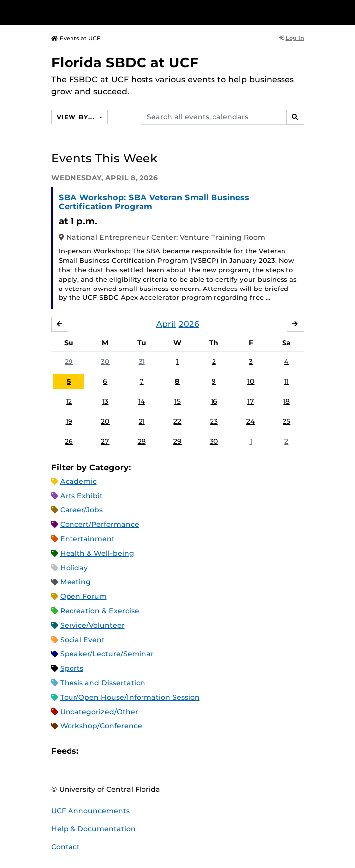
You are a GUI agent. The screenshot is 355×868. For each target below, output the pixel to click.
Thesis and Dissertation (103, 683)
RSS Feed (125, 752)
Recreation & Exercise (100, 611)
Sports (72, 668)
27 (105, 441)
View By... (77, 117)
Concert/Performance (100, 524)
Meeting (75, 582)
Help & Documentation (93, 829)
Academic (78, 481)
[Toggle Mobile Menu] (345, 12)
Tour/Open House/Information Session (130, 697)
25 (286, 421)
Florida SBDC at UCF (125, 62)
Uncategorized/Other (99, 712)
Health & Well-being (97, 553)
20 (105, 421)
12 (69, 401)
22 (177, 421)
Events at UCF (76, 38)
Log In (291, 38)
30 (105, 362)
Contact (66, 847)
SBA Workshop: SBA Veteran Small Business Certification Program (154, 202)
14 (142, 401)
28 (142, 441)
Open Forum (83, 596)
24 (251, 421)
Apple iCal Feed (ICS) (91, 752)
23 (214, 421)
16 (214, 401)
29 (69, 362)
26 (69, 441)
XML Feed (142, 752)
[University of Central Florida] (75, 12)
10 (251, 381)
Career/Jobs (81, 510)
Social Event (82, 640)
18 (286, 401)
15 (177, 401)
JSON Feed (159, 752)
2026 (189, 324)
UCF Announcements (90, 811)
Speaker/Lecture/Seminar (107, 654)
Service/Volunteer (92, 625)
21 (142, 421)
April (166, 324)
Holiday (74, 568)
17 (251, 401)
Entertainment (87, 539)
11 (286, 381)
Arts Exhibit (81, 496)
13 (105, 401)
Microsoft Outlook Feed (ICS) (108, 752)
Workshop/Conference (101, 726)
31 (142, 362)
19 (69, 421)
